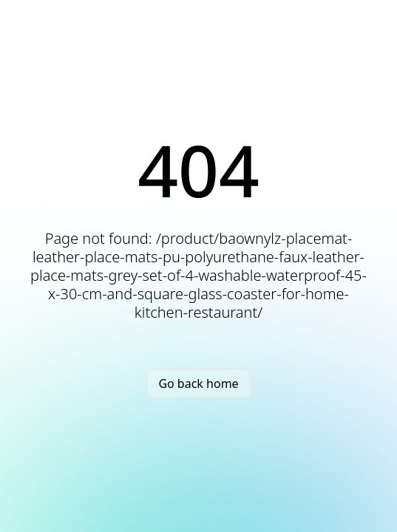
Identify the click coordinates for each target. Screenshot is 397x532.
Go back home (198, 383)
